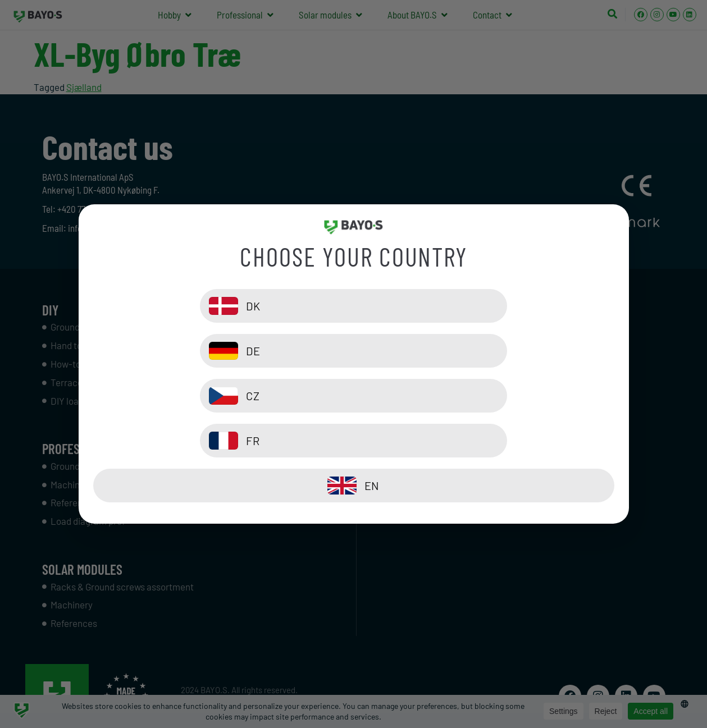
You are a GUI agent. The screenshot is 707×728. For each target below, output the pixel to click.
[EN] (354, 441)
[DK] (221, 351)
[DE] (487, 351)
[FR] (487, 396)
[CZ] (221, 396)
